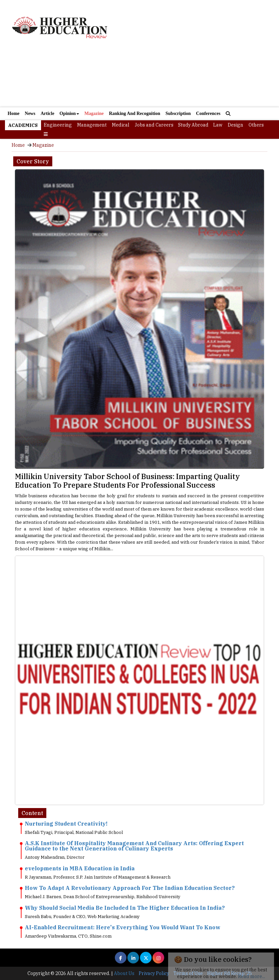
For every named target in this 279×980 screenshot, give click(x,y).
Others (256, 125)
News (30, 113)
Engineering (58, 125)
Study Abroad (193, 125)
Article (47, 113)
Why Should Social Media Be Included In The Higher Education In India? (125, 908)
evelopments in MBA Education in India (80, 868)
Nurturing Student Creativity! (66, 824)
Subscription (178, 113)
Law (218, 125)
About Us (124, 973)
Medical (121, 125)
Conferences (208, 113)
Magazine (94, 113)
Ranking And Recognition (135, 113)
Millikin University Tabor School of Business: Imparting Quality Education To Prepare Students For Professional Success (127, 481)
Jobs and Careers (154, 125)
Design (235, 125)
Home (14, 113)
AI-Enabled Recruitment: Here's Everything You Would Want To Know (123, 927)
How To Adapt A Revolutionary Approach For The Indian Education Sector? (130, 888)
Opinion (69, 113)
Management (92, 125)
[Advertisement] (139, 78)
